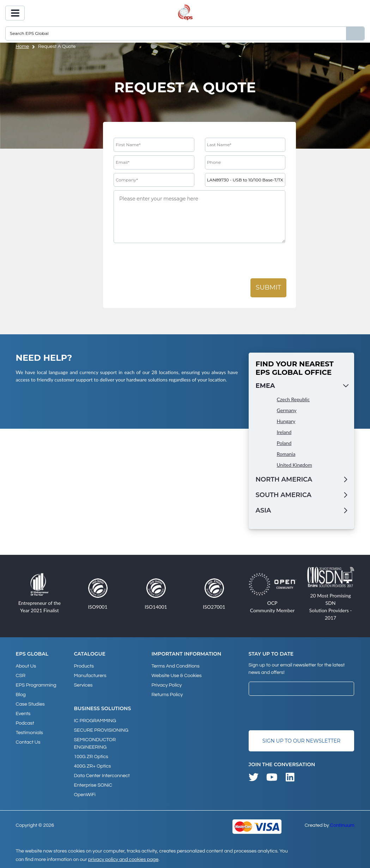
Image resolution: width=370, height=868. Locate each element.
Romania (286, 454)
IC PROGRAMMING (95, 721)
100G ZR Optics (91, 757)
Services (83, 685)
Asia (263, 510)
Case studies (30, 704)
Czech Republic (293, 399)
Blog (21, 695)
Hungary (286, 421)
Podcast (25, 723)
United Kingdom (295, 465)
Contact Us (28, 742)
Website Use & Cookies (176, 676)
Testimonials (29, 733)
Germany (287, 410)
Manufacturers (90, 676)
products (84, 666)
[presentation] (167, 261)
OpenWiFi (85, 795)
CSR (21, 676)
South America (284, 495)
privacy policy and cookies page (123, 860)
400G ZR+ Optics (93, 766)
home (23, 46)
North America (284, 479)
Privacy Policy (166, 685)
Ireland (284, 432)
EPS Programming (36, 685)
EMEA (265, 386)
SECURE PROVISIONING (101, 730)
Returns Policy (167, 695)
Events (23, 714)
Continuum (342, 825)
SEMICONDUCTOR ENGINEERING (95, 743)
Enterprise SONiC (93, 785)
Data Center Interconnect (102, 776)
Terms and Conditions (175, 666)
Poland (284, 443)
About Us (26, 666)
